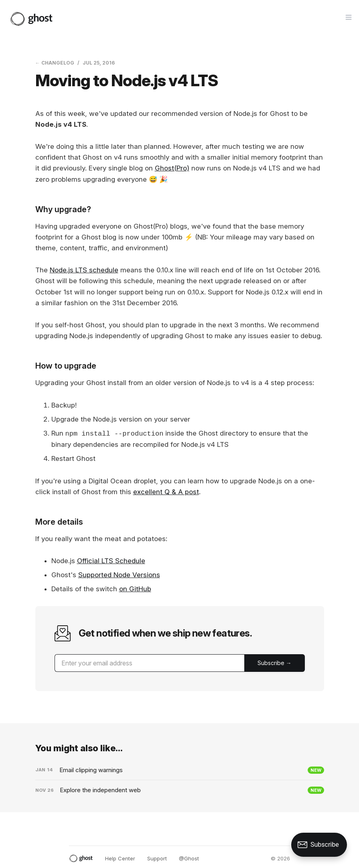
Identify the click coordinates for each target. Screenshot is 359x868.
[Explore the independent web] (180, 790)
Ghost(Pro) (172, 168)
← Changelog (55, 63)
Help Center (120, 858)
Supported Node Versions (119, 575)
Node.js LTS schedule (84, 270)
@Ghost (189, 858)
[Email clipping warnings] (180, 770)
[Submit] (275, 663)
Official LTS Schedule (111, 561)
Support (157, 858)
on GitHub (135, 589)
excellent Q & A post (166, 492)
